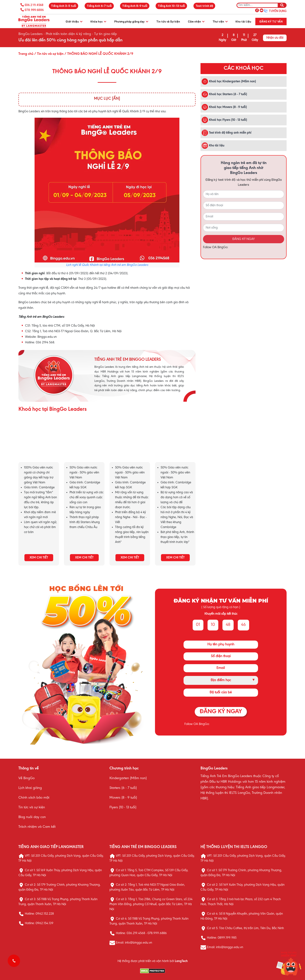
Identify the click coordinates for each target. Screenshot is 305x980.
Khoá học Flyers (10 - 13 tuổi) (224, 120)
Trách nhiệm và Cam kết (37, 827)
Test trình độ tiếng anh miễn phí (226, 133)
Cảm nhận (196, 21)
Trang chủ (26, 54)
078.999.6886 (34, 10)
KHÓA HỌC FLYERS (175, 444)
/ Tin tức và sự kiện (48, 54)
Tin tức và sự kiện (32, 807)
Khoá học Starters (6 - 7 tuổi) (224, 94)
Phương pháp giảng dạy (131, 21)
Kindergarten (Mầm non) (128, 778)
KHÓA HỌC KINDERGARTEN (39, 444)
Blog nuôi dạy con (32, 817)
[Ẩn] (116, 99)
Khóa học (98, 21)
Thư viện (220, 21)
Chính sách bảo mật (34, 798)
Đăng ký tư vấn (271, 21)
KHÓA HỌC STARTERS (84, 444)
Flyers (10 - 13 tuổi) (123, 807)
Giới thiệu (74, 21)
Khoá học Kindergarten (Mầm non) (229, 81)
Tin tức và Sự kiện (168, 21)
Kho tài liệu (243, 21)
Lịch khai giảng (30, 788)
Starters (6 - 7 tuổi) (123, 788)
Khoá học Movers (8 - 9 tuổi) (224, 107)
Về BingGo (26, 778)
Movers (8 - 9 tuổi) (123, 798)
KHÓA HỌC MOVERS (130, 444)
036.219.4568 (34, 5)
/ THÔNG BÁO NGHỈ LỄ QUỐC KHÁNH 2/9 (98, 54)
